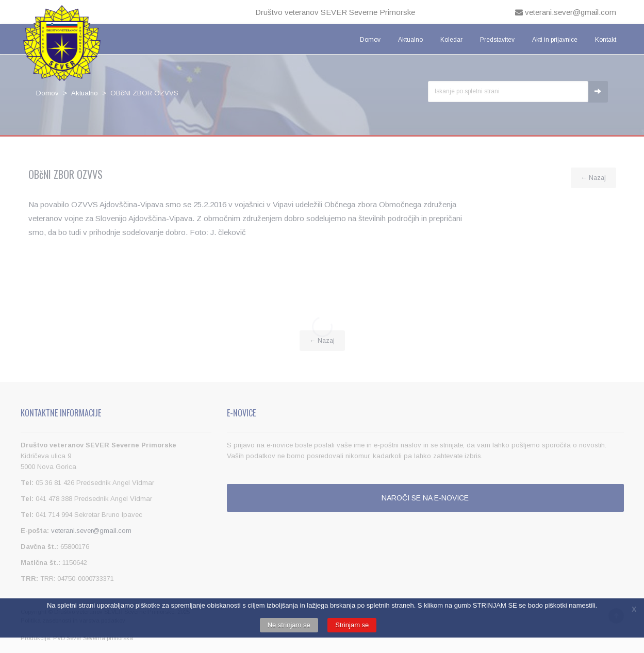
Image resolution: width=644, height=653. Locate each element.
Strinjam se (352, 625)
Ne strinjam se (289, 625)
